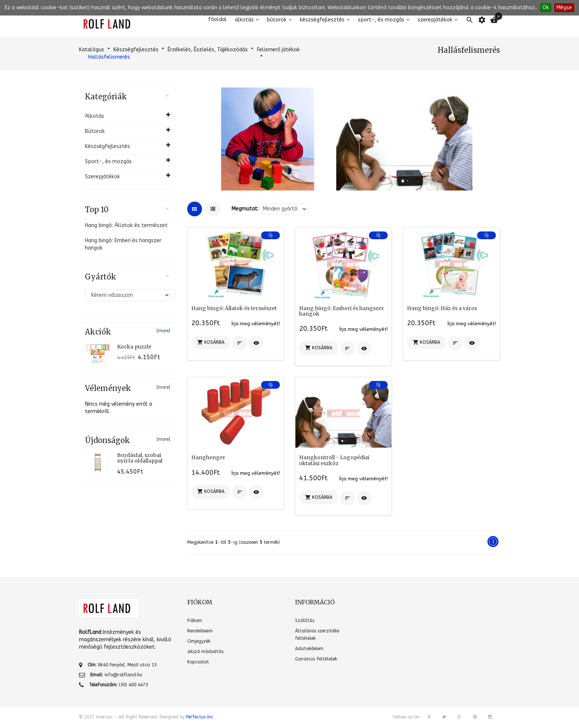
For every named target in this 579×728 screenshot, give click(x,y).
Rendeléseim (200, 631)
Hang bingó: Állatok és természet (126, 225)
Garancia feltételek (316, 659)
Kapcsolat (198, 662)
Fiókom (195, 621)
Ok (546, 8)
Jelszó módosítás (205, 652)
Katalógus (92, 50)
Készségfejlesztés (322, 20)
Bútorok (277, 20)
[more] (163, 331)
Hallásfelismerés (109, 57)
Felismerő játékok (278, 50)
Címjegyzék (199, 641)
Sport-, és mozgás (381, 20)
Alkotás (244, 20)
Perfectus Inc (200, 717)
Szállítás (305, 621)
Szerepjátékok (435, 20)
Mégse (564, 8)
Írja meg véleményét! (256, 324)
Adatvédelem (309, 649)
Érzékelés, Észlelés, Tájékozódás (208, 50)
